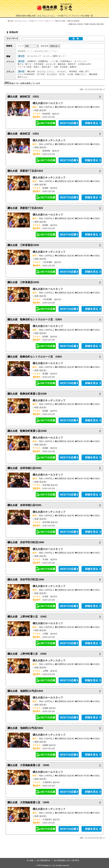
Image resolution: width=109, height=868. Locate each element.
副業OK (73, 67)
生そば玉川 (52, 74)
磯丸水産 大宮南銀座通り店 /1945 (28, 765)
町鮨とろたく (81, 74)
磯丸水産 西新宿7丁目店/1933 (25, 171)
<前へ (82, 89)
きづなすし (62, 71)
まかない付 (51, 64)
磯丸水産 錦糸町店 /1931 (23, 97)
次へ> (102, 89)
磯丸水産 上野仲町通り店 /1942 (27, 617)
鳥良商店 (73, 71)
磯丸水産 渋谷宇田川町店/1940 (26, 542)
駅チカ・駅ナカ (25, 64)
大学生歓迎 (39, 64)
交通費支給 (43, 61)
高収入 (37, 67)
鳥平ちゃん (23, 77)
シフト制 (54, 61)
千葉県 (86, 24)
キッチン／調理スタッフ (54, 56)
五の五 (62, 74)
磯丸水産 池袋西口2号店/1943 (25, 691)
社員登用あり (66, 61)
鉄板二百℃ (84, 71)
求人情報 (30, 860)
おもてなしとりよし (46, 71)
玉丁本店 (41, 74)
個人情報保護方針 (44, 860)
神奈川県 (100, 24)
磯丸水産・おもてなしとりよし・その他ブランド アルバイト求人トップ (30, 21)
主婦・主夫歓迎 (61, 67)
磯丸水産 (31, 71)
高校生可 (72, 64)
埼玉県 (80, 24)
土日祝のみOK (84, 64)
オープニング (80, 61)
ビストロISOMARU (26, 74)
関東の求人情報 (60, 21)
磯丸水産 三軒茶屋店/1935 (23, 245)
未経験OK (32, 61)
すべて (21, 56)
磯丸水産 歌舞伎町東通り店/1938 (27, 394)
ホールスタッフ (34, 56)
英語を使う (47, 67)
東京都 (93, 24)
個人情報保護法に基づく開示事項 (66, 860)
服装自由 (62, 64)
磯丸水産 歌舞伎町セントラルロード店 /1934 (35, 319)
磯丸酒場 (93, 74)
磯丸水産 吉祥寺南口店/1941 (24, 468)
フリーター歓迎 (25, 67)
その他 (70, 74)
